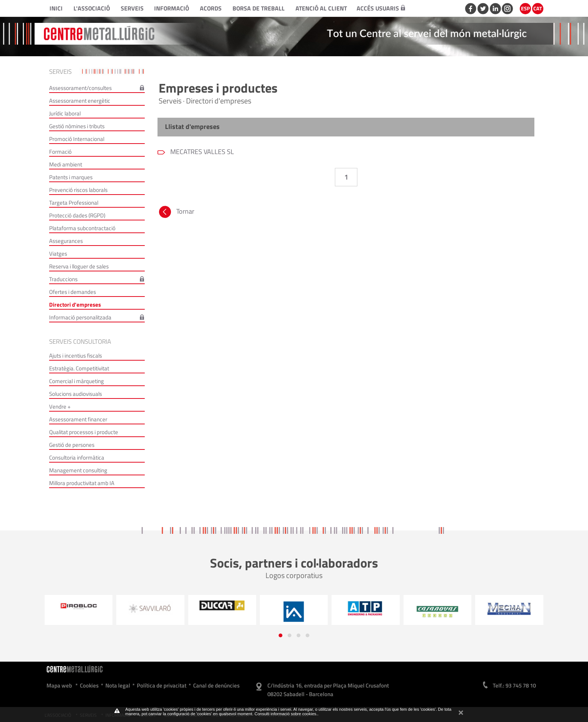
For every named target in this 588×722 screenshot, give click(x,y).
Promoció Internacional (77, 139)
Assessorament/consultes (80, 88)
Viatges (58, 254)
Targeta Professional (74, 203)
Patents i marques (71, 177)
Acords (211, 8)
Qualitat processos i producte (84, 432)
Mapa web (59, 685)
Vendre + (60, 407)
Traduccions (63, 279)
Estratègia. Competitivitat (79, 368)
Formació (60, 152)
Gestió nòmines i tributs (77, 126)
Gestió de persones (72, 445)
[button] (280, 635)
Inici (56, 8)
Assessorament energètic (80, 101)
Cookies (89, 685)
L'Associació (92, 8)
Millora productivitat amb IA (82, 483)
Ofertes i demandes (73, 292)
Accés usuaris (381, 8)
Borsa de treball (259, 8)
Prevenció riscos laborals (78, 190)
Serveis (132, 8)
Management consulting (78, 470)
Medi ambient (66, 164)
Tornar (176, 213)
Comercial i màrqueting (76, 381)
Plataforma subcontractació (82, 228)
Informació (172, 8)
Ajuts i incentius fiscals (76, 356)
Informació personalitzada (80, 317)
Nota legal (118, 685)
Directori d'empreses (75, 305)
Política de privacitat (162, 685)
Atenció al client (321, 8)
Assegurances (66, 241)
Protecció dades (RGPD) (77, 215)
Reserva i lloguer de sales (79, 266)
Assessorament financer (78, 419)
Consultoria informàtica (77, 458)
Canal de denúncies (216, 685)
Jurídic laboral (65, 113)
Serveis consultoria (80, 342)
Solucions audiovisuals (76, 394)
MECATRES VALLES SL (201, 152)
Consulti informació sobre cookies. (286, 714)
